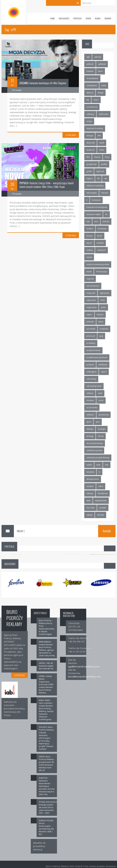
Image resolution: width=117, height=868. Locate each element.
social (101, 400)
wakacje (90, 493)
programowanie (93, 350)
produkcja (91, 343)
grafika (104, 164)
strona (101, 436)
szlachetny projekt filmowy (98, 458)
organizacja (91, 307)
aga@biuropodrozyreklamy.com (84, 666)
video (101, 486)
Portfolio (77, 18)
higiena (90, 179)
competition (92, 85)
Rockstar (90, 400)
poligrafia (104, 329)
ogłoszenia (105, 293)
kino (96, 221)
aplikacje (102, 64)
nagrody (90, 279)
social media (92, 408)
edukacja (90, 114)
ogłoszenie (91, 300)
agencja (98, 57)
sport (89, 422)
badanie (90, 71)
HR (98, 179)
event (102, 143)
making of (101, 250)
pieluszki (90, 322)
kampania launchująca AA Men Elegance (43, 83)
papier (89, 314)
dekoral (90, 93)
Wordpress (103, 493)
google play (91, 164)
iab (106, 179)
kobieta (106, 221)
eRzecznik (91, 143)
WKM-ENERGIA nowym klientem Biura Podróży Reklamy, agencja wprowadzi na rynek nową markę (47, 649)
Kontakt (108, 18)
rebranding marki (94, 386)
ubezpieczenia (93, 479)
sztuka (89, 465)
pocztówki (91, 329)
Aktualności (64, 18)
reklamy (90, 393)
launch (89, 243)
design (101, 93)
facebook (90, 150)
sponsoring (104, 415)
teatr (98, 465)
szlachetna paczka (94, 450)
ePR (99, 136)
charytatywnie (92, 78)
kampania (96, 200)
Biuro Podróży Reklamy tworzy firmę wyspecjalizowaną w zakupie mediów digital (47, 627)
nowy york (91, 293)
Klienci (98, 18)
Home (52, 18)
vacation (90, 486)
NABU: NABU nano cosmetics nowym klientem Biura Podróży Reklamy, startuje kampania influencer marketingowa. (46, 710)
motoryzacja (102, 272)
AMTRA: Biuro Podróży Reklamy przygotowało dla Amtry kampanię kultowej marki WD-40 (46, 763)
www (88, 501)
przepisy (90, 365)
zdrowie (101, 515)
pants (103, 307)
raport (104, 372)
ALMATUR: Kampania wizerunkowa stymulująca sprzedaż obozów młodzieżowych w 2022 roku (47, 786)
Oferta (88, 18)
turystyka (90, 472)
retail (100, 393)
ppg (101, 336)
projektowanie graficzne (97, 357)
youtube (103, 508)
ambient (90, 64)
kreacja (90, 236)
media (89, 257)
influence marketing (95, 186)
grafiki (89, 171)
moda (89, 272)
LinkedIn (100, 243)
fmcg (107, 157)
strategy (90, 436)
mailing (90, 250)
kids (88, 221)
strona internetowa (95, 443)
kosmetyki (102, 229)
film (88, 157)
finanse (97, 157)
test (107, 465)
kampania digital (94, 214)
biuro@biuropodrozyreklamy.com (84, 677)
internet (105, 193)
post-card (91, 336)
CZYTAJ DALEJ (71, 135)
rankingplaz (91, 372)
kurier (100, 236)
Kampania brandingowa (97, 207)
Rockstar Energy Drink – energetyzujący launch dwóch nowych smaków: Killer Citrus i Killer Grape (47, 185)
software (90, 415)
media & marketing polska (98, 264)
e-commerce (92, 107)
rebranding (91, 379)
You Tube (90, 508)
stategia (90, 429)
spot (98, 422)
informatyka (92, 193)
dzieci (96, 100)
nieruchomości (93, 286)
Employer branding (95, 128)
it (87, 200)
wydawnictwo (101, 501)
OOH (103, 300)
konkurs (90, 229)
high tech (100, 171)
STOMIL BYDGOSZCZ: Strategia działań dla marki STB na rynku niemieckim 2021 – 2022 (48, 807)
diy (88, 100)
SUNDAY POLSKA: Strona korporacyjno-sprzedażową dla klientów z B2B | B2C (46, 827)
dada (104, 85)
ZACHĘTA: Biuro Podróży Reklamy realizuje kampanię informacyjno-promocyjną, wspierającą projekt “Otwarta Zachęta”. (46, 738)
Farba (102, 150)
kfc (106, 214)
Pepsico (100, 314)
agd (88, 57)
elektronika (104, 114)
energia (90, 136)
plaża (101, 322)
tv (99, 472)
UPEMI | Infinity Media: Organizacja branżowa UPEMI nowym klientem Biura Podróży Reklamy (46, 684)
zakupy (89, 515)
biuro (100, 71)
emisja (89, 121)
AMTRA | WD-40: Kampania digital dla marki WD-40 (46, 666)
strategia (102, 429)
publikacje (103, 365)
